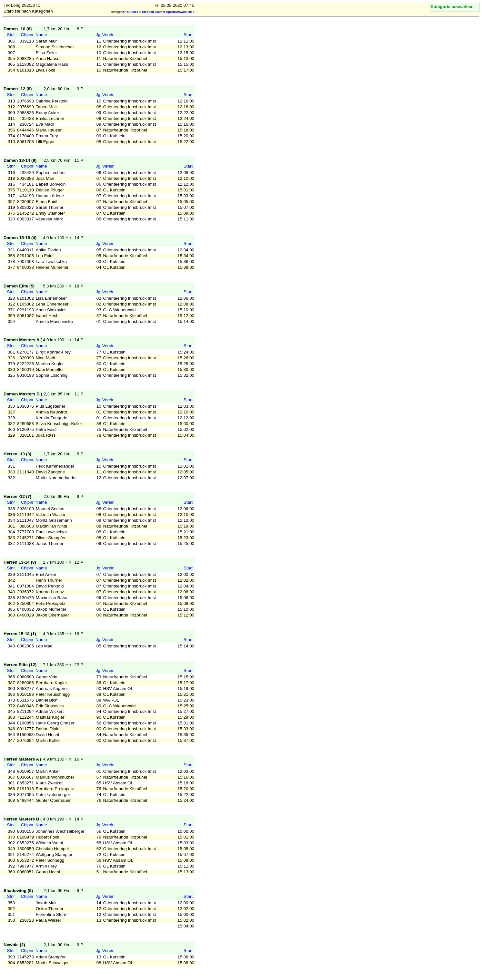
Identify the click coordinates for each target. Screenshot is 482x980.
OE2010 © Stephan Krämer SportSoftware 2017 (161, 12)
